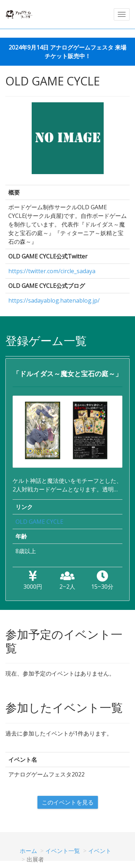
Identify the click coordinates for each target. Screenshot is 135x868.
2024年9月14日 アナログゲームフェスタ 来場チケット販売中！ (67, 52)
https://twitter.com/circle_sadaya (52, 271)
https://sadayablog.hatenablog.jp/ (54, 300)
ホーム (28, 851)
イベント (100, 851)
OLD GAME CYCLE (39, 522)
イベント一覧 (63, 851)
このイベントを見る (68, 802)
